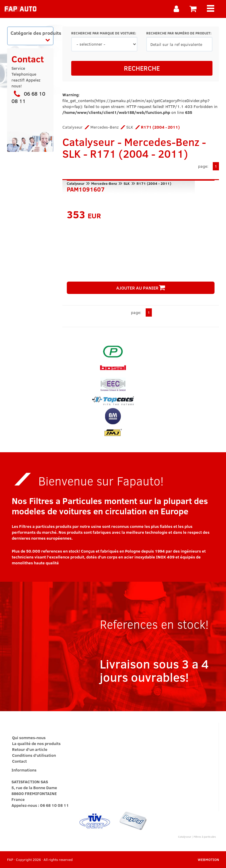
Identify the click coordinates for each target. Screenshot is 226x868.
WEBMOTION (208, 859)
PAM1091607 (86, 189)
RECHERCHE (142, 68)
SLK (130, 127)
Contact (19, 761)
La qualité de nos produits (36, 743)
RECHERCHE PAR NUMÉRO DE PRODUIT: (179, 33)
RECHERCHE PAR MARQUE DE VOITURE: (104, 33)
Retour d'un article (30, 749)
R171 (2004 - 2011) (154, 183)
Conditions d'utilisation (34, 755)
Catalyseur (73, 127)
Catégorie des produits (32, 36)
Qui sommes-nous (29, 738)
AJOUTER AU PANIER (141, 288)
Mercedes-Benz (104, 127)
